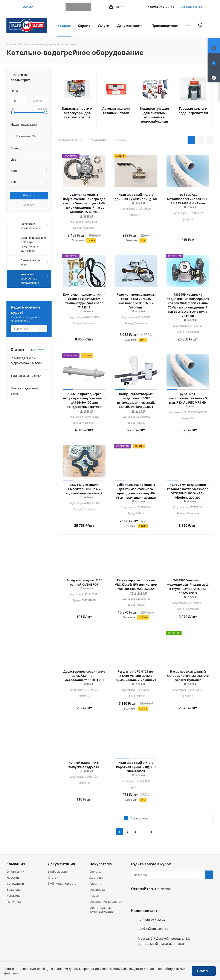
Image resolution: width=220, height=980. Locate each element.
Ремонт (95, 895)
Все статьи (39, 350)
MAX (87, 7)
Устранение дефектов (106, 901)
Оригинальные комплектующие (102, 909)
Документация (61, 864)
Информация (58, 871)
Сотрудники (15, 883)
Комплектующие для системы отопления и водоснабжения (155, 115)
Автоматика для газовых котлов (116, 111)
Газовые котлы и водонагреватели (193, 111)
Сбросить (29, 205)
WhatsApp (78, 7)
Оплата (95, 871)
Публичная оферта (62, 883)
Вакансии (14, 889)
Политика (14, 901)
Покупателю (101, 864)
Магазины (14, 895)
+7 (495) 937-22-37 (160, 7)
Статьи (53, 877)
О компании (15, 871)
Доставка (96, 877)
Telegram (70, 7)
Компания (16, 864)
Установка (97, 889)
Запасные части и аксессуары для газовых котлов (77, 113)
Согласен (204, 971)
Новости (13, 877)
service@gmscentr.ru (153, 928)
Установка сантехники (26, 376)
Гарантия (96, 883)
